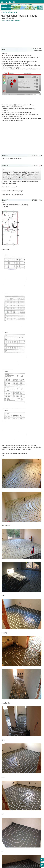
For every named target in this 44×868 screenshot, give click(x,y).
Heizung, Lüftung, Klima (9, 12)
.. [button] (21, 179)
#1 (40, 156)
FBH (14, 105)
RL (21, 61)
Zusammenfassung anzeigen (11, 20)
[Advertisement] (22, 35)
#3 (40, 200)
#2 (40, 166)
